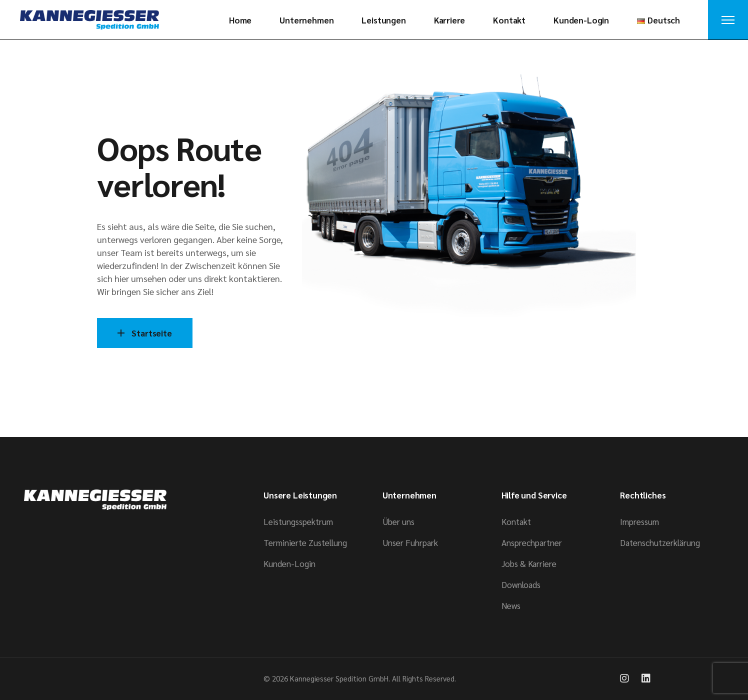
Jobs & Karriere (529, 563)
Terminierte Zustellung (305, 542)
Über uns (398, 521)
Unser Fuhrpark (410, 542)
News (511, 605)
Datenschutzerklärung (660, 542)
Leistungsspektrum (298, 521)
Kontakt (516, 521)
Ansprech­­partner (532, 542)
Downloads (521, 584)
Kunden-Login (289, 563)
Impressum (639, 521)
